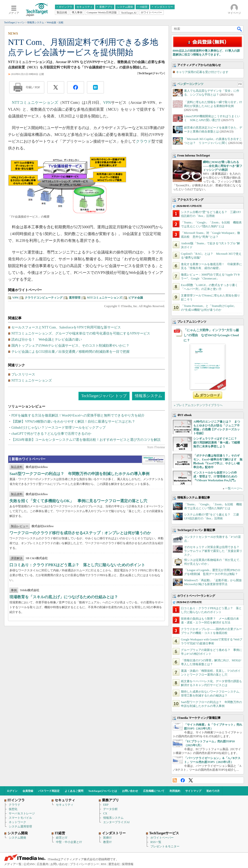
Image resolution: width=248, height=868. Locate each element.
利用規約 (175, 791)
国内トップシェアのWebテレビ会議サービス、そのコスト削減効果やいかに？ (70, 346)
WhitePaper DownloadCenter (153, 460)
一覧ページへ (234, 488)
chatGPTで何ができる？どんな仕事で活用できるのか (51, 434)
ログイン (12, 791)
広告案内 (43, 864)
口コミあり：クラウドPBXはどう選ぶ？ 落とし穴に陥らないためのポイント (77, 565)
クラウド (144, 141)
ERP (106, 805)
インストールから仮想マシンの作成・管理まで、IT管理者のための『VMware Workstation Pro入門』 (215, 476)
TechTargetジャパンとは (103, 791)
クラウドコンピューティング (44, 298)
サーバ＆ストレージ (22, 813)
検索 (240, 29)
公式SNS (29, 864)
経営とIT (62, 838)
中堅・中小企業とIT (69, 842)
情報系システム (148, 396)
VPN (107, 102)
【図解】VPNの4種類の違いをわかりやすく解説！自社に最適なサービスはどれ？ (73, 422)
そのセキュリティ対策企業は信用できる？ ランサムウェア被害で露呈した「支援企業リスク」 (213, 551)
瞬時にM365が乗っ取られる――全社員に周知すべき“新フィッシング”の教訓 (223, 166)
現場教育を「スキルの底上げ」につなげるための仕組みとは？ (64, 597)
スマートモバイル (20, 818)
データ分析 (110, 809)
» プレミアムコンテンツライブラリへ (198, 405)
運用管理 (75, 298)
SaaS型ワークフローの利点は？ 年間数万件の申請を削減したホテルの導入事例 (79, 474)
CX (105, 813)
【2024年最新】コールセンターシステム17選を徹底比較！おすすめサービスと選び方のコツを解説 (86, 440)
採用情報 (128, 864)
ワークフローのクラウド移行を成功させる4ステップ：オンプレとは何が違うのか (80, 533)
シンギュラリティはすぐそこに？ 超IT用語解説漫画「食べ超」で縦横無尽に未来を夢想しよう (217, 442)
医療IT (107, 838)
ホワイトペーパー (162, 838)
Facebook (183, 780)
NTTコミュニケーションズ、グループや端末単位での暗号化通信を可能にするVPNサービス (81, 333)
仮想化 (13, 809)
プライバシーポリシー (85, 864)
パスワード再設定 (49, 791)
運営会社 (114, 864)
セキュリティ (65, 805)
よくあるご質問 (74, 791)
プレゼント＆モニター (165, 846)
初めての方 (213, 791)
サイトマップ (193, 791)
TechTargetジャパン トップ (104, 396)
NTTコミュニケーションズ (35, 102)
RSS (175, 780)
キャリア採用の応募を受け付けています (202, 72)
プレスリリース (23, 374)
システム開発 (17, 838)
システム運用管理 (20, 827)
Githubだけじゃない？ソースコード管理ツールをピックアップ (58, 428)
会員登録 (28, 791)
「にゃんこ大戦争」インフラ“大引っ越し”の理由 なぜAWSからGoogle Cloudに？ (211, 335)
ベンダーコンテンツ (190, 84)
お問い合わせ (130, 791)
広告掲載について (154, 791)
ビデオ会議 (136, 298)
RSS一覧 (156, 842)
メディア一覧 (13, 864)
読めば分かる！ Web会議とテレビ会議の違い (47, 340)
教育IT (107, 842)
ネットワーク (17, 822)
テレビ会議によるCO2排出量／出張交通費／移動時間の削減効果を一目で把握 (70, 352)
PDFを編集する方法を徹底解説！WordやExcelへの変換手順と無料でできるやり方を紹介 (78, 415)
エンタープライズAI (116, 822)
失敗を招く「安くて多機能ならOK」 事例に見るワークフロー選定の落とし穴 (78, 501)
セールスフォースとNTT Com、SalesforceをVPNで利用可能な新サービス (66, 327)
